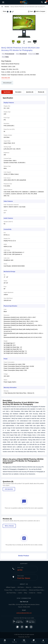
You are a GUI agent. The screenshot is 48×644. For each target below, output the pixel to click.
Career (20, 593)
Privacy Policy (8, 590)
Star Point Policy (11, 593)
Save (30, 11)
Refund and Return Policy (36, 590)
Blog (25, 593)
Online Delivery (38, 587)
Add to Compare (39, 11)
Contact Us (32, 593)
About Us (29, 587)
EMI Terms (21, 587)
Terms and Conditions (21, 590)
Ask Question (9, 489)
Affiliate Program (11, 587)
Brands (39, 593)
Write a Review (9, 526)
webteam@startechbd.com (24, 613)
